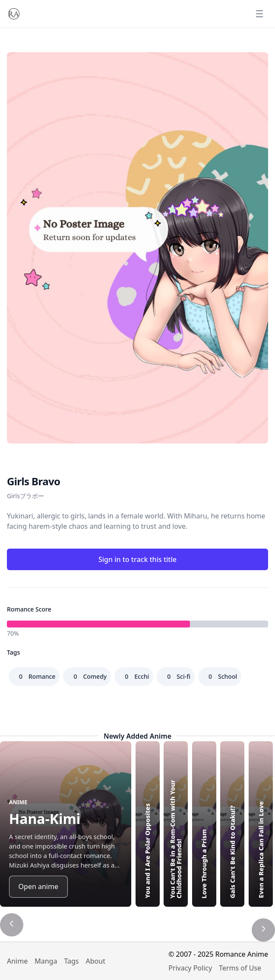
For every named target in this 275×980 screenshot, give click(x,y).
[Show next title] (263, 930)
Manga (46, 961)
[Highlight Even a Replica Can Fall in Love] (261, 824)
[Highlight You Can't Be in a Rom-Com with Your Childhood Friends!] (176, 824)
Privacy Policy (190, 968)
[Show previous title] (12, 925)
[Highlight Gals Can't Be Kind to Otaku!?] (232, 824)
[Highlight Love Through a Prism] (204, 824)
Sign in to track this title (137, 559)
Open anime (38, 886)
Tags (71, 961)
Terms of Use (240, 968)
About (96, 961)
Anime (17, 961)
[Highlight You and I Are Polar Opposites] (148, 824)
